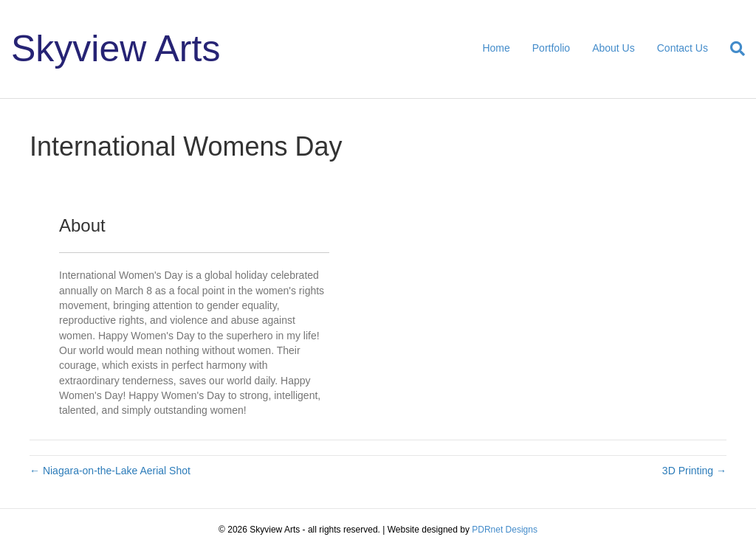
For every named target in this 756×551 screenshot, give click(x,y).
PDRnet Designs (505, 530)
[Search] (732, 49)
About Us (614, 48)
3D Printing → (694, 471)
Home (496, 48)
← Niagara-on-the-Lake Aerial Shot (110, 471)
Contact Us (683, 48)
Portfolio (551, 48)
